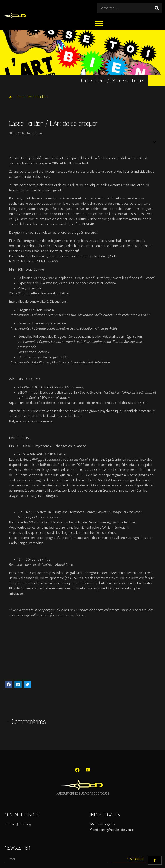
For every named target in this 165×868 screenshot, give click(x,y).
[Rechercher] (157, 8)
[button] (99, 23)
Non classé (35, 133)
